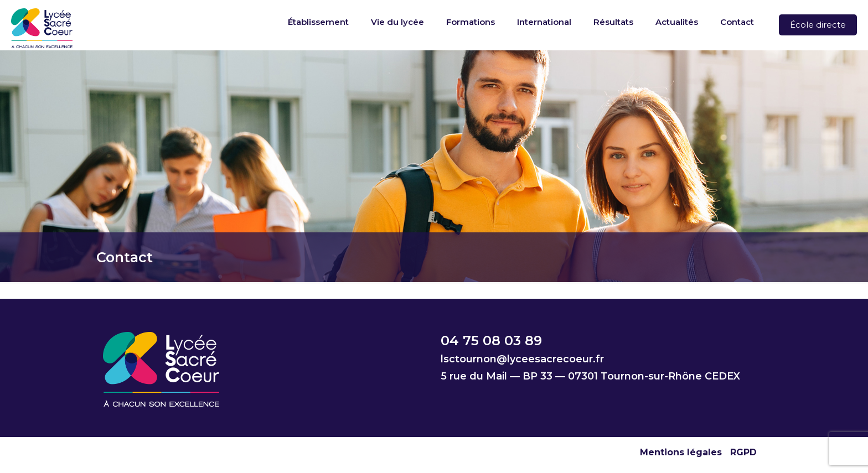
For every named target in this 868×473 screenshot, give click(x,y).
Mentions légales (681, 452)
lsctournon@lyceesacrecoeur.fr (522, 359)
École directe (818, 25)
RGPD (743, 452)
